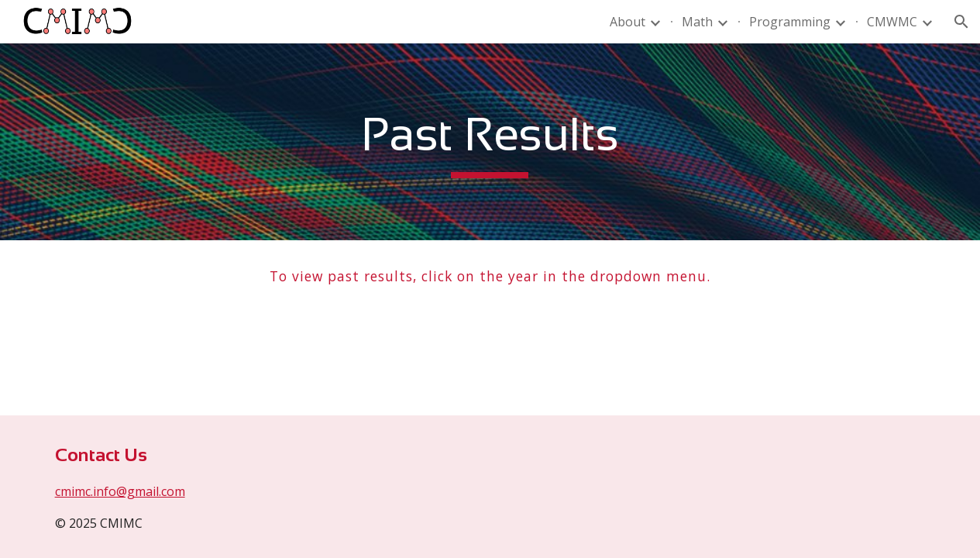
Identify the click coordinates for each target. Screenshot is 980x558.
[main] (490, 142)
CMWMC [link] (892, 22)
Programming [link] (790, 22)
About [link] (628, 22)
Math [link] (697, 22)
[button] (961, 22)
